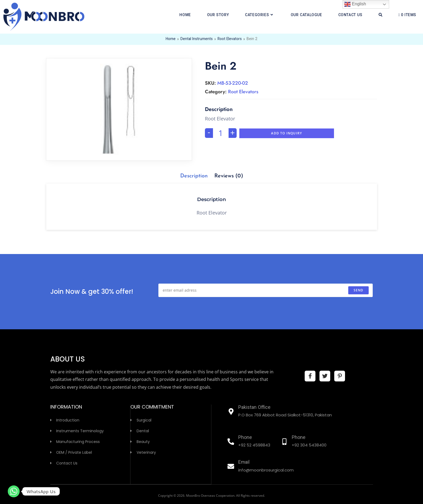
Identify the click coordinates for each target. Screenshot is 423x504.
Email (244, 463)
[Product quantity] (221, 133)
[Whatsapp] (14, 491)
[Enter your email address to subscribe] (266, 290)
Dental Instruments (196, 39)
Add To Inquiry (287, 133)
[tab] (194, 176)
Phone (245, 438)
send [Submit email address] (359, 290)
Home (170, 39)
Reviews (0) (229, 176)
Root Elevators (230, 39)
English (355, 4)
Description (194, 176)
